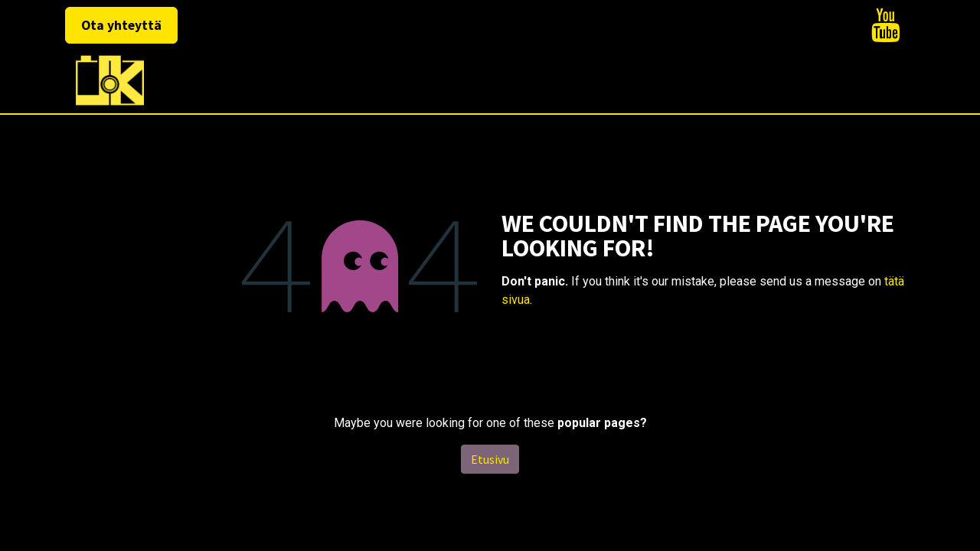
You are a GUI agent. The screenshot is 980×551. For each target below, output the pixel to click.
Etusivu (490, 459)
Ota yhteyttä (121, 25)
